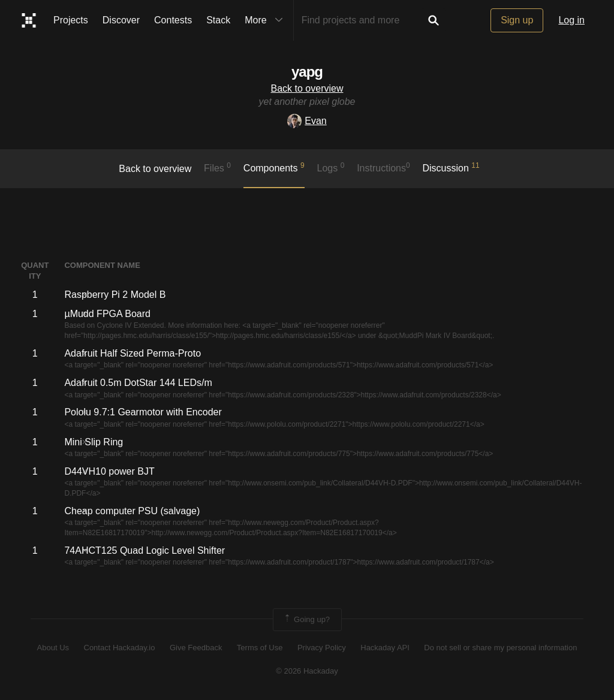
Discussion (451, 167)
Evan (307, 121)
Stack (218, 20)
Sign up (517, 20)
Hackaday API (385, 648)
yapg (307, 72)
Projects (71, 20)
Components (274, 167)
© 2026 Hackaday (307, 671)
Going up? (306, 620)
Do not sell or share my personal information (500, 648)
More (266, 20)
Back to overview (307, 88)
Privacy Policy (322, 648)
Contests (173, 20)
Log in (571, 20)
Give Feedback (196, 648)
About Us (53, 648)
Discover (121, 20)
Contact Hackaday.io (120, 648)
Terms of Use (260, 648)
